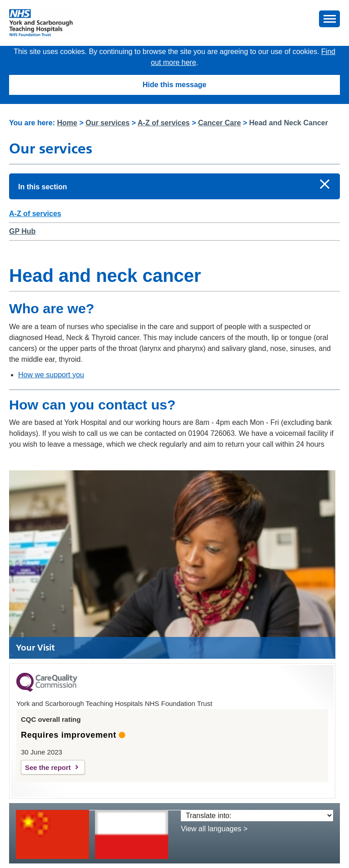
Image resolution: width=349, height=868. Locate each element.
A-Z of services (164, 123)
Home (67, 123)
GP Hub (22, 231)
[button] (329, 19)
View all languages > (214, 829)
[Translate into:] (257, 816)
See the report (48, 767)
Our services (107, 123)
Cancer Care (219, 123)
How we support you (51, 375)
